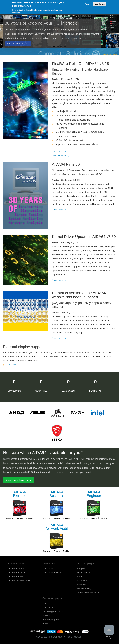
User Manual (84, 573)
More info (16, 13)
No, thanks (100, 4)
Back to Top (109, 632)
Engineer (94, 494)
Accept (88, 4)
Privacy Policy (84, 589)
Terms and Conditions (88, 593)
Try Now (30, 518)
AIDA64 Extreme (16, 569)
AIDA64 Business (16, 577)
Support (81, 569)
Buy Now (9, 518)
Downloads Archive (52, 573)
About (45, 624)
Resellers (47, 616)
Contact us (83, 581)
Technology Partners (53, 612)
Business (57, 494)
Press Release (59, 156)
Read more (59, 152)
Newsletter (48, 608)
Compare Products (19, 480)
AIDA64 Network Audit (19, 581)
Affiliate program (51, 620)
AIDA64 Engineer (16, 573)
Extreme (20, 494)
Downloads (48, 569)
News (45, 604)
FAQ (79, 577)
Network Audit (57, 527)
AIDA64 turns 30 (16, 43)
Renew (20, 518)
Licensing (82, 585)
